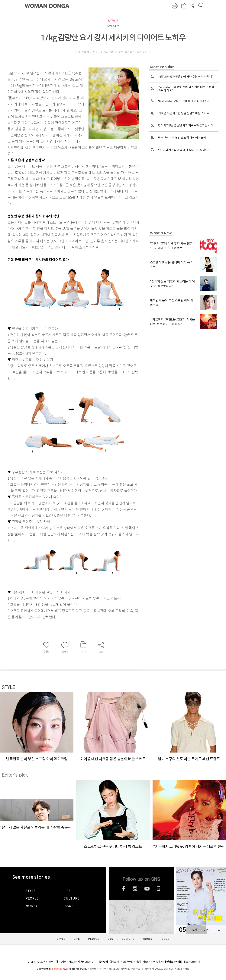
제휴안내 (147, 962)
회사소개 (114, 962)
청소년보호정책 (192, 962)
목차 (194, 930)
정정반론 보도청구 (84, 962)
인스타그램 (135, 889)
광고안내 (43, 962)
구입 (218, 930)
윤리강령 (53, 962)
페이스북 (124, 889)
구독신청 (32, 962)
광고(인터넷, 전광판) (131, 962)
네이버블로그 (159, 889)
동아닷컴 (103, 962)
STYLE (113, 21)
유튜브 (147, 889)
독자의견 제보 (66, 962)
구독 (206, 930)
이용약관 (158, 962)
